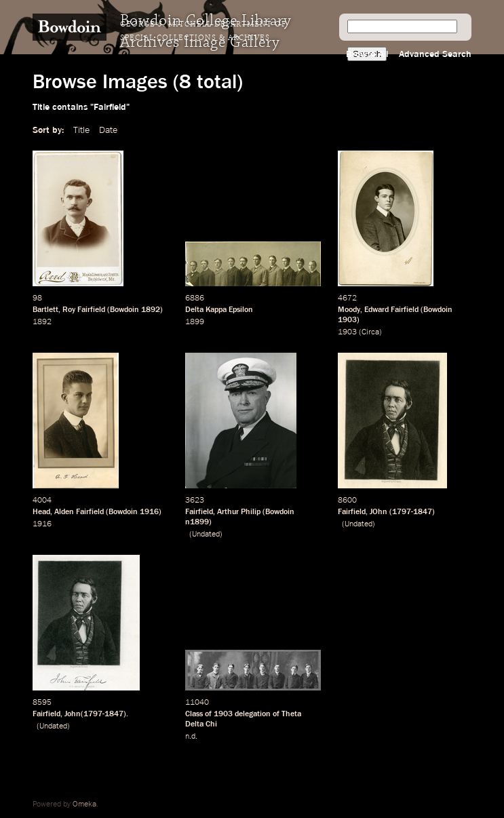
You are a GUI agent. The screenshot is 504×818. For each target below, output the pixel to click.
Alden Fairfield (79, 512)
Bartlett (45, 310)
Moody (349, 310)
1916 (149, 512)
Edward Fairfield (391, 310)
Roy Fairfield (84, 310)
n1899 (197, 522)
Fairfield (199, 512)
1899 (195, 322)
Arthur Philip (239, 512)
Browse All (367, 54)
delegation (253, 714)
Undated (206, 534)
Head (41, 512)
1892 (151, 310)
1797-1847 (412, 512)
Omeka (84, 804)
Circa (370, 332)
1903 (347, 320)
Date (108, 130)
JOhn (379, 512)
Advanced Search (435, 54)
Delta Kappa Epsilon (219, 310)
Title (81, 130)
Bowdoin (124, 310)
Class (194, 714)
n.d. (191, 737)
